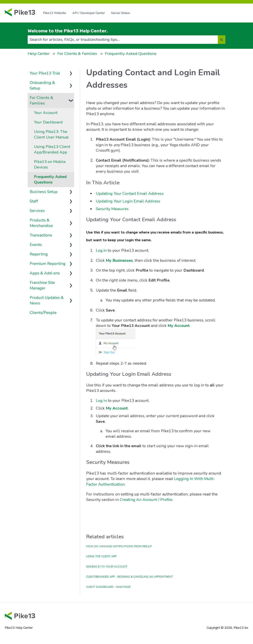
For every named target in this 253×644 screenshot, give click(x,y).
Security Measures (112, 209)
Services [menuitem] (37, 211)
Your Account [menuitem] (46, 113)
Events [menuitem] (36, 245)
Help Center (39, 54)
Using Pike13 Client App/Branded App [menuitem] (52, 149)
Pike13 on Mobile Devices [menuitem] (50, 164)
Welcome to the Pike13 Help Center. (68, 31)
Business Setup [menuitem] (44, 192)
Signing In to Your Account (107, 567)
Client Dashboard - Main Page (108, 587)
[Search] (222, 40)
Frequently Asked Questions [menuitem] (50, 179)
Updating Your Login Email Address (128, 201)
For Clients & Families (77, 54)
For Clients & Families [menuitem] (41, 100)
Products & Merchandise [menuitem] (41, 223)
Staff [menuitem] (34, 201)
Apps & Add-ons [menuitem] (45, 273)
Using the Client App (101, 556)
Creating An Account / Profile (146, 500)
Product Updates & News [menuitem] (47, 300)
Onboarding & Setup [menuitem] (42, 85)
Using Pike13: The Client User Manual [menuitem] (51, 134)
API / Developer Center (89, 13)
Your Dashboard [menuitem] (48, 122)
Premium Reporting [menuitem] (48, 264)
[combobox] (123, 40)
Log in (101, 250)
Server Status (121, 13)
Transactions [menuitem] (41, 235)
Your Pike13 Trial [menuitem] (45, 73)
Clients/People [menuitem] (43, 313)
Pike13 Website (55, 13)
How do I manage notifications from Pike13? (119, 546)
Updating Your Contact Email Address (130, 193)
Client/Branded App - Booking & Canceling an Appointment (130, 577)
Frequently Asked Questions (131, 54)
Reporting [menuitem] (39, 254)
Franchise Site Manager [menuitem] (42, 285)
